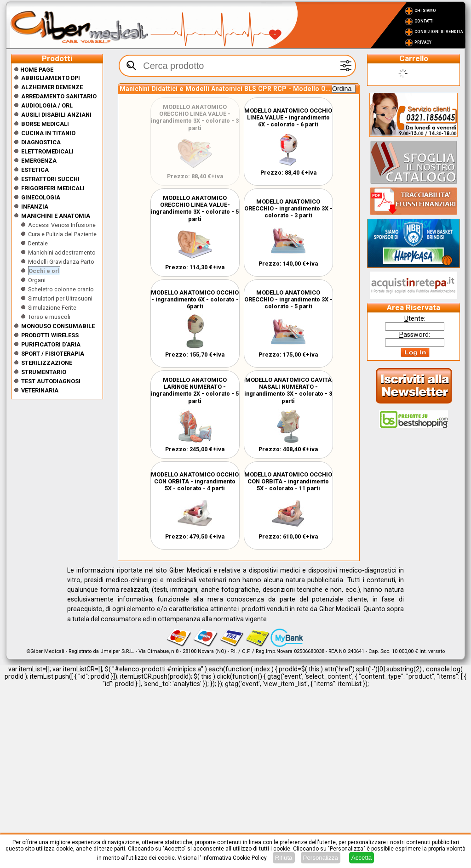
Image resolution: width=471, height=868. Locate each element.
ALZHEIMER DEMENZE (52, 87)
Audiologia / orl (47, 105)
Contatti (424, 21)
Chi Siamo (425, 11)
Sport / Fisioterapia (53, 354)
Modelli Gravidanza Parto (61, 262)
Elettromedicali (47, 151)
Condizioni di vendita (439, 32)
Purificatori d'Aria (51, 344)
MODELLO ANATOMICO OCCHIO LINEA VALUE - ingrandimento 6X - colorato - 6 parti (288, 117)
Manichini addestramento (62, 252)
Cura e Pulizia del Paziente (62, 234)
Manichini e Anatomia (56, 216)
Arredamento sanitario (59, 96)
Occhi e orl (44, 271)
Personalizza (321, 858)
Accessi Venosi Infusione (62, 225)
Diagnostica (41, 142)
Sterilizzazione (47, 363)
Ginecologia (41, 197)
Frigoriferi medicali (53, 188)
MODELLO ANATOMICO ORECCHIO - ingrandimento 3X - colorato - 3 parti (288, 208)
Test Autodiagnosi (51, 381)
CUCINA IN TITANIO (48, 133)
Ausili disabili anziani (56, 115)
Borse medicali (45, 124)
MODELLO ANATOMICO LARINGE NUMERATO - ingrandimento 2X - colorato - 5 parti (195, 390)
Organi (37, 280)
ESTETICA (35, 170)
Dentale (38, 243)
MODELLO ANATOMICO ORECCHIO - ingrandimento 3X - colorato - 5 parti (288, 299)
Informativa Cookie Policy (235, 858)
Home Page (34, 70)
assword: (415, 335)
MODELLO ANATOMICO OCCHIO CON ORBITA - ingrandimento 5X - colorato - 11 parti (288, 481)
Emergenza (39, 161)
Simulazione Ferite (52, 308)
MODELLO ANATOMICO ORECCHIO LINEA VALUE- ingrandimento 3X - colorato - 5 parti (195, 208)
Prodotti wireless (50, 335)
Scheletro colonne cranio (61, 289)
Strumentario (44, 372)
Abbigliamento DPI (51, 78)
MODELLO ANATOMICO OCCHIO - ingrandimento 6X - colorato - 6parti (195, 299)
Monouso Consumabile (58, 326)
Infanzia (35, 207)
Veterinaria (40, 390)
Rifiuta (284, 858)
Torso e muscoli (49, 317)
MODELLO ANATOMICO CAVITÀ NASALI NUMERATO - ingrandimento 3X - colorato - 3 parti (288, 390)
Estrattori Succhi (50, 179)
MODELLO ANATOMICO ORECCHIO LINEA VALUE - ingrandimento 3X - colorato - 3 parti (195, 117)
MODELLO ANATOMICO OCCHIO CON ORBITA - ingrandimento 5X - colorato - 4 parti (195, 481)
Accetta (362, 858)
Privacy (423, 42)
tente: (415, 318)
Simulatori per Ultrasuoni (60, 298)
